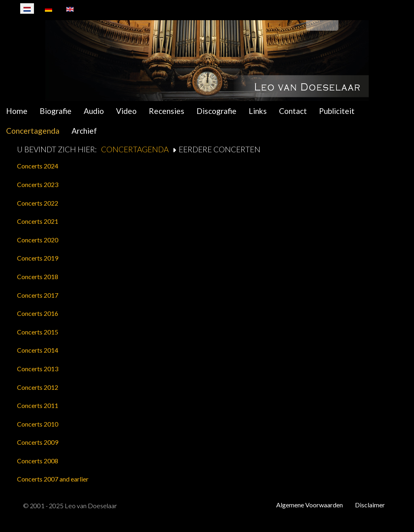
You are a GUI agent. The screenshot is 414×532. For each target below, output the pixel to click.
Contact (293, 111)
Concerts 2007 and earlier (53, 479)
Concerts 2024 (38, 166)
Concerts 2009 (38, 442)
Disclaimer (370, 505)
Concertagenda (33, 131)
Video (126, 111)
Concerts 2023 (38, 184)
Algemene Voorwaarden (309, 505)
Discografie (217, 111)
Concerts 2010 (38, 424)
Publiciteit (337, 111)
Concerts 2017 (38, 295)
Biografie (56, 111)
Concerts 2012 (38, 387)
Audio (94, 111)
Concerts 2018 (38, 277)
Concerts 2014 (38, 350)
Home (17, 111)
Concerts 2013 (38, 369)
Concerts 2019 (38, 258)
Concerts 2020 (38, 240)
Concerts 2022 (38, 203)
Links (258, 111)
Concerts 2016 (38, 313)
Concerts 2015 (38, 332)
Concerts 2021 (38, 221)
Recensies (167, 111)
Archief (84, 131)
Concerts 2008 (38, 461)
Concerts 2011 (38, 405)
